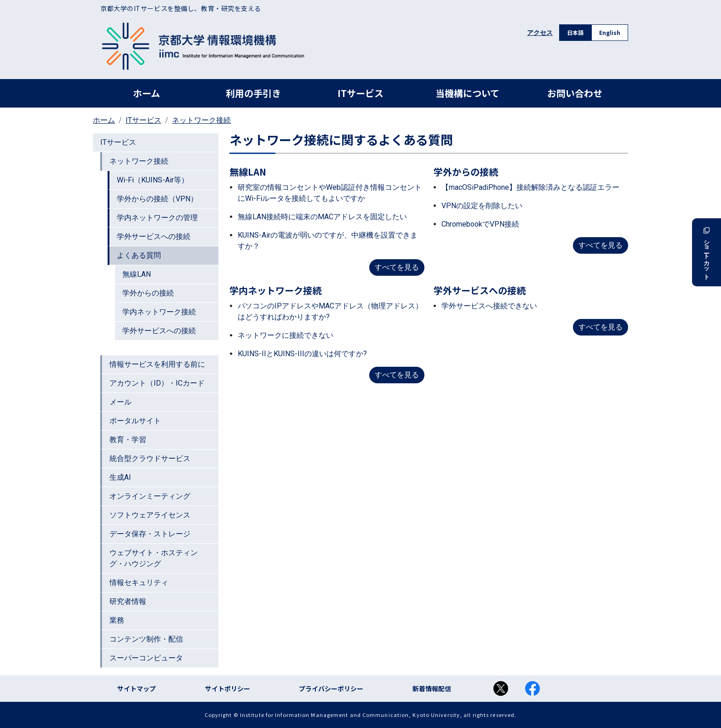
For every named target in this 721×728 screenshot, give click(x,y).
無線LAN (137, 274)
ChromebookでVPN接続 (480, 224)
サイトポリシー (228, 688)
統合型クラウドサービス (150, 458)
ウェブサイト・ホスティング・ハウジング (154, 558)
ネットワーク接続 (201, 120)
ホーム (146, 93)
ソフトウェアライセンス (150, 515)
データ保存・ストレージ (150, 534)
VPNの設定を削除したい (482, 206)
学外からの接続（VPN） (157, 199)
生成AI (120, 477)
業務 (117, 620)
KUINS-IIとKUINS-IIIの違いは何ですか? (302, 354)
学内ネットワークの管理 (157, 218)
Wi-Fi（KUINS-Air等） (153, 180)
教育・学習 (128, 440)
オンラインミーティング (150, 496)
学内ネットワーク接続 (159, 312)
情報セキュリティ (139, 583)
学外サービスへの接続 (154, 236)
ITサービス (360, 93)
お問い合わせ (575, 93)
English (610, 32)
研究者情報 (128, 601)
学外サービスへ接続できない (489, 306)
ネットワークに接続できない (286, 335)
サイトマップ (137, 688)
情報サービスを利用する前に (157, 364)
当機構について (467, 93)
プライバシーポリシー (331, 688)
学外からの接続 (148, 293)
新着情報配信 (432, 688)
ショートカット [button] (707, 252)
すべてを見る (397, 267)
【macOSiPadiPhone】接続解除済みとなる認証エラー (530, 187)
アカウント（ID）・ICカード (157, 383)
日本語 (575, 32)
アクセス (540, 33)
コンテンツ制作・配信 (146, 639)
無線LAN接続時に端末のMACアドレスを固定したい (322, 217)
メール (120, 402)
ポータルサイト (135, 421)
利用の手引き (253, 93)
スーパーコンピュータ (146, 658)
